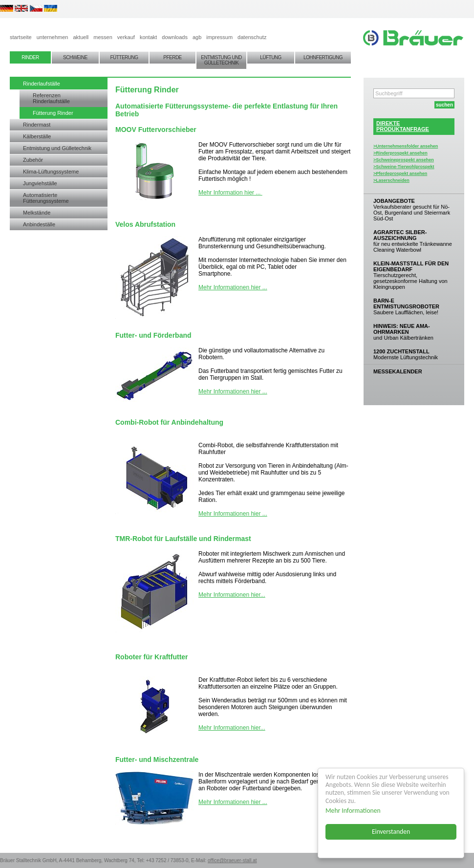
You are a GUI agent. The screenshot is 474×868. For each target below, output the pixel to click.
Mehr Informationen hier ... (233, 287)
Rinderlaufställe (42, 84)
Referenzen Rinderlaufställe (51, 98)
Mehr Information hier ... (230, 193)
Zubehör (33, 160)
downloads (175, 37)
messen (103, 37)
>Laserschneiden (391, 180)
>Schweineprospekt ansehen (404, 160)
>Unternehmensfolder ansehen (406, 146)
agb (197, 37)
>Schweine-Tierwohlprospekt (404, 167)
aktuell (81, 37)
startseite (21, 37)
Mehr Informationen (353, 811)
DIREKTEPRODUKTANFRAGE (403, 126)
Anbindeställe (39, 224)
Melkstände (37, 213)
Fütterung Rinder (53, 113)
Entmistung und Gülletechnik (57, 148)
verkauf (126, 37)
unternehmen (53, 37)
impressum (219, 37)
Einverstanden (391, 832)
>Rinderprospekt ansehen (400, 153)
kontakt (148, 37)
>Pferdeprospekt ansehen (400, 174)
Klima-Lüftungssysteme (51, 172)
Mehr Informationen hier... (232, 595)
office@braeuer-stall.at (232, 860)
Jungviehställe (40, 183)
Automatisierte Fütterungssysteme (46, 198)
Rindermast (37, 125)
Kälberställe (37, 136)
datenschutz (252, 37)
